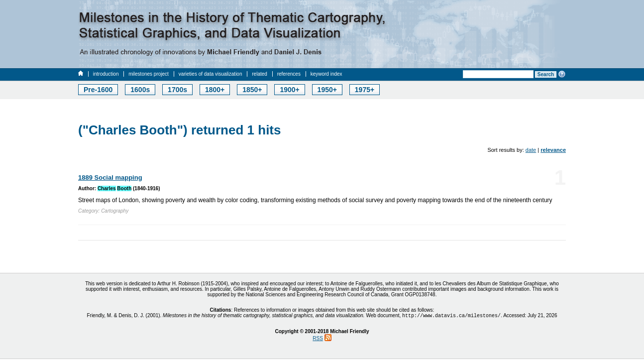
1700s (177, 90)
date (531, 150)
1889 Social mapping (110, 178)
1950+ (327, 90)
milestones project (149, 74)
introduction (106, 74)
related (260, 74)
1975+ (365, 90)
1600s (140, 90)
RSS (318, 339)
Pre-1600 (98, 90)
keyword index (326, 74)
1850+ (252, 90)
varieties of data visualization (211, 74)
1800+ (215, 90)
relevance (553, 150)
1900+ (289, 90)
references (289, 74)
